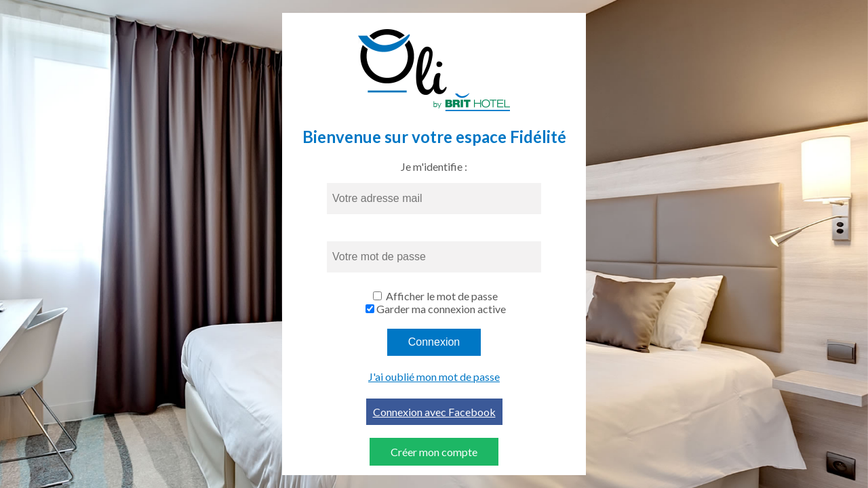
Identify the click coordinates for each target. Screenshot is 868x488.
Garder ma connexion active (441, 309)
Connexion (434, 342)
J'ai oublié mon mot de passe (434, 377)
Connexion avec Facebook (434, 412)
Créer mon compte (434, 452)
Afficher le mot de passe (442, 296)
